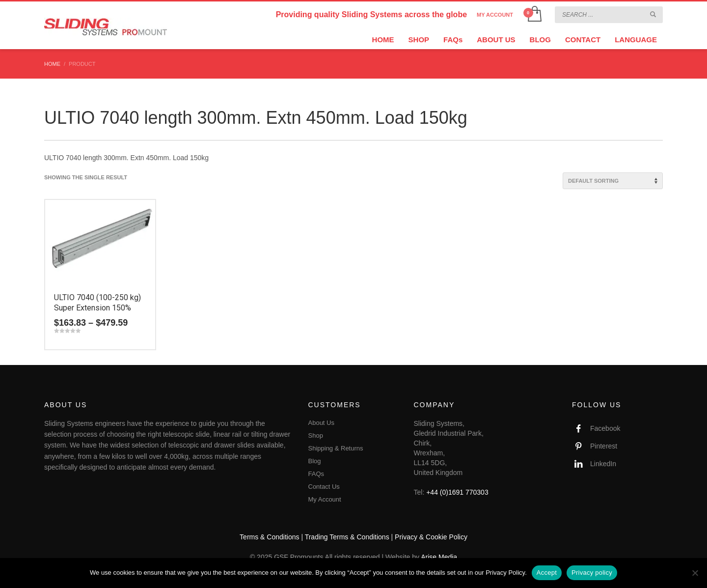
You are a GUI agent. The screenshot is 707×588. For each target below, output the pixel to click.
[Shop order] (613, 181)
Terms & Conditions (269, 537)
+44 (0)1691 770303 (457, 492)
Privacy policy (592, 573)
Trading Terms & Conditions (347, 537)
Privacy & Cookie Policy (431, 537)
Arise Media (439, 557)
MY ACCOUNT (495, 15)
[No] (695, 573)
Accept (547, 573)
